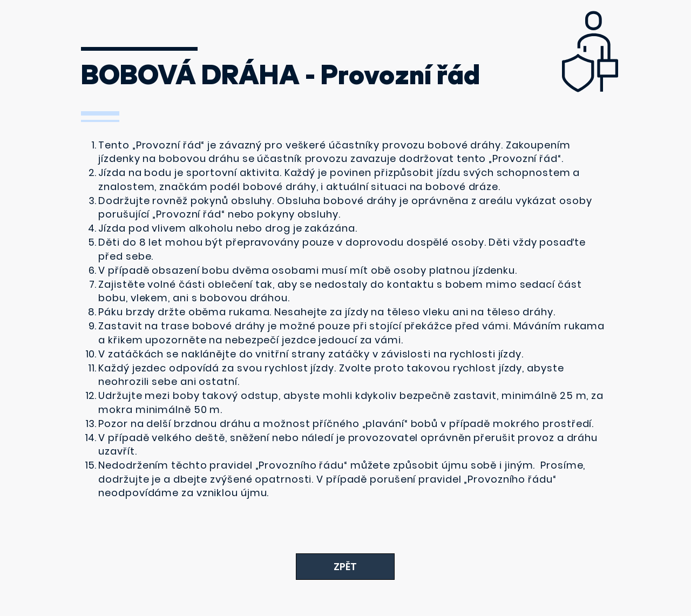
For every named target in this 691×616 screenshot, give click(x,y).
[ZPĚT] (345, 567)
